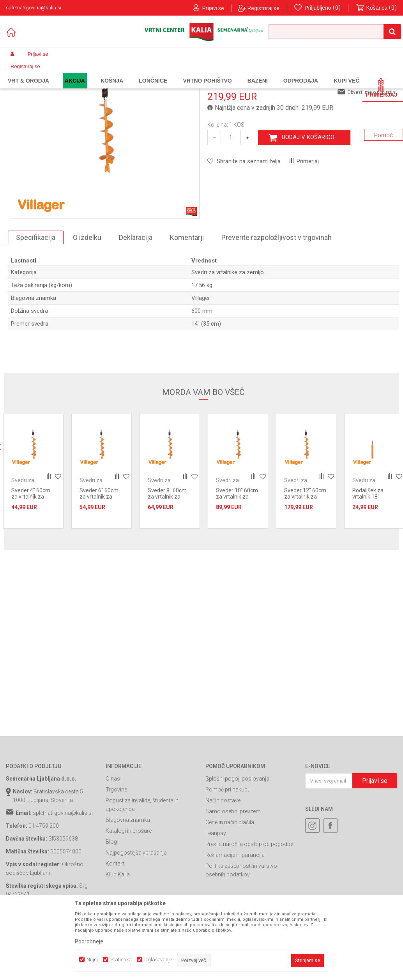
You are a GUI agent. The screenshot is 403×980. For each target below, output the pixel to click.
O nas (113, 842)
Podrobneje (89, 941)
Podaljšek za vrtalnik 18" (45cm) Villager (371, 560)
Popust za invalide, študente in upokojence (142, 868)
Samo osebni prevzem (233, 875)
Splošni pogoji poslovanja (237, 842)
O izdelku (87, 301)
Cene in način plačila (230, 886)
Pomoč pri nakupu (228, 853)
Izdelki (64, 72)
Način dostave (223, 864)
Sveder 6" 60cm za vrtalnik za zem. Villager (99, 560)
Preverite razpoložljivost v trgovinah (277, 301)
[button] (335, 32)
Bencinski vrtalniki (150, 72)
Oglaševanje (158, 960)
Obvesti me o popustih (371, 156)
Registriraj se (263, 8)
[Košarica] (376, 8)
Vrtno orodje (111, 72)
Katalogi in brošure (129, 894)
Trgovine (116, 853)
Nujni (92, 960)
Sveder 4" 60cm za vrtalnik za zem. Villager (31, 560)
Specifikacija (36, 301)
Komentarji (187, 301)
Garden (84, 72)
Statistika (121, 960)
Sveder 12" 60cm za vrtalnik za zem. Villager (305, 560)
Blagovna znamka (128, 883)
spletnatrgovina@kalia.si (63, 876)
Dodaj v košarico (308, 201)
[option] (33, 535)
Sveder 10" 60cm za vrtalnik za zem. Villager (237, 560)
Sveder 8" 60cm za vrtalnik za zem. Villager (167, 560)
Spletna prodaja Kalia (28, 72)
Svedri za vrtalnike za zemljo (206, 72)
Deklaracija (136, 301)
